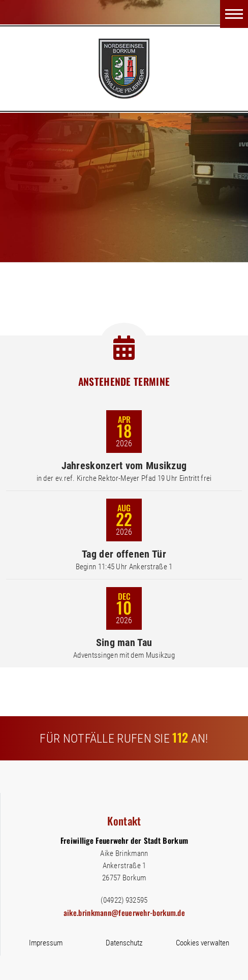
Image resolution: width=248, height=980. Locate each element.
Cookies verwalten (203, 943)
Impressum (46, 943)
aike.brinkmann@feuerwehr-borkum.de (124, 912)
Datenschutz (124, 943)
